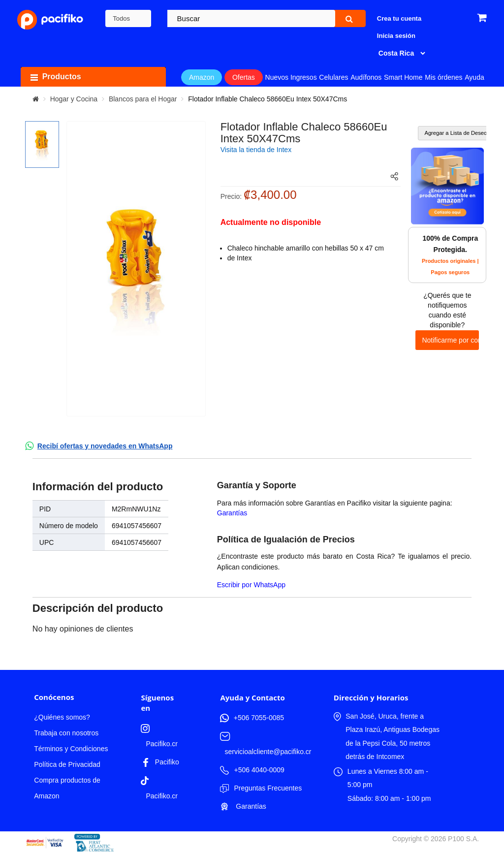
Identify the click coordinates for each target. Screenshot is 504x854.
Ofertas (244, 77)
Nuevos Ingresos (291, 77)
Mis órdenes (443, 77)
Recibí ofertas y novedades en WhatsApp (105, 446)
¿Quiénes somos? (62, 717)
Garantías (232, 513)
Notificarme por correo (450, 340)
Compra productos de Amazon (67, 788)
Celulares (333, 77)
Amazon (202, 77)
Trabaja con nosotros (66, 733)
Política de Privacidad (67, 764)
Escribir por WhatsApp (251, 585)
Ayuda (474, 77)
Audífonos (366, 77)
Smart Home (403, 77)
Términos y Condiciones (71, 749)
